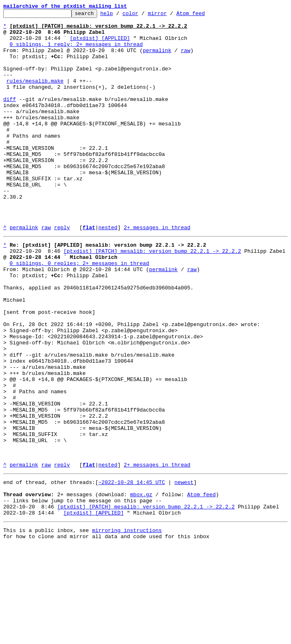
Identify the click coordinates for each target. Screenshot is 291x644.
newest (184, 572)
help (119, 15)
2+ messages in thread (157, 271)
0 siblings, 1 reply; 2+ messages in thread (76, 51)
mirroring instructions (127, 628)
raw (186, 59)
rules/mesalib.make (35, 95)
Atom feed (203, 15)
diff (10, 117)
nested (108, 271)
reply (62, 271)
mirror (170, 15)
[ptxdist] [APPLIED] (100, 44)
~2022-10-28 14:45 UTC (132, 572)
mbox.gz (141, 587)
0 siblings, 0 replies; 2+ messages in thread (79, 312)
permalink (157, 59)
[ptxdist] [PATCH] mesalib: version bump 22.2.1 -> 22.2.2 (152, 297)
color (143, 15)
